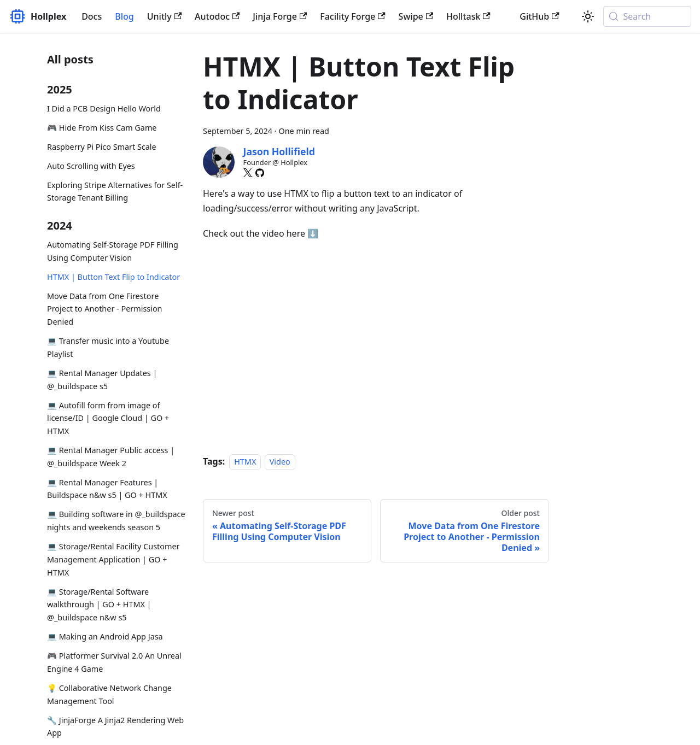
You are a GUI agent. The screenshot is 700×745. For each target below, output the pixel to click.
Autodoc (217, 16)
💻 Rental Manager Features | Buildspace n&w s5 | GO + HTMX (107, 489)
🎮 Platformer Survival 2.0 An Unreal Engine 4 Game (114, 662)
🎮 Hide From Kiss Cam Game (102, 128)
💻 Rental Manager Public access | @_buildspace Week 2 (111, 457)
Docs (92, 16)
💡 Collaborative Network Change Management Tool (109, 694)
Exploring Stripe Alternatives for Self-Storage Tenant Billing (115, 192)
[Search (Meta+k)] (647, 16)
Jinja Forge (280, 16)
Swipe (416, 16)
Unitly (164, 16)
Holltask (468, 16)
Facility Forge (352, 16)
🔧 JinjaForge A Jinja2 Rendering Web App (115, 727)
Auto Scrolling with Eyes (91, 166)
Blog (124, 16)
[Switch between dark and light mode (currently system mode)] (588, 16)
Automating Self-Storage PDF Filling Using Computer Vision (113, 251)
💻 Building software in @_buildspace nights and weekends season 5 (116, 521)
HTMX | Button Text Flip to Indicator (113, 277)
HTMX (245, 462)
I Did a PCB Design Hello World (104, 108)
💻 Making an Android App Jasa (105, 637)
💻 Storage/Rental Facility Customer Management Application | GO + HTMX (113, 559)
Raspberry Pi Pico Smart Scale (102, 147)
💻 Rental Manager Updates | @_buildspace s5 (102, 380)
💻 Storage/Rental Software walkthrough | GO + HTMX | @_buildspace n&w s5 (99, 605)
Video (280, 462)
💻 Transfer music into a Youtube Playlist (108, 347)
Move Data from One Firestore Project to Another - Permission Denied (104, 309)
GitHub (539, 16)
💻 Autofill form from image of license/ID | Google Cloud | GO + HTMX (108, 418)
